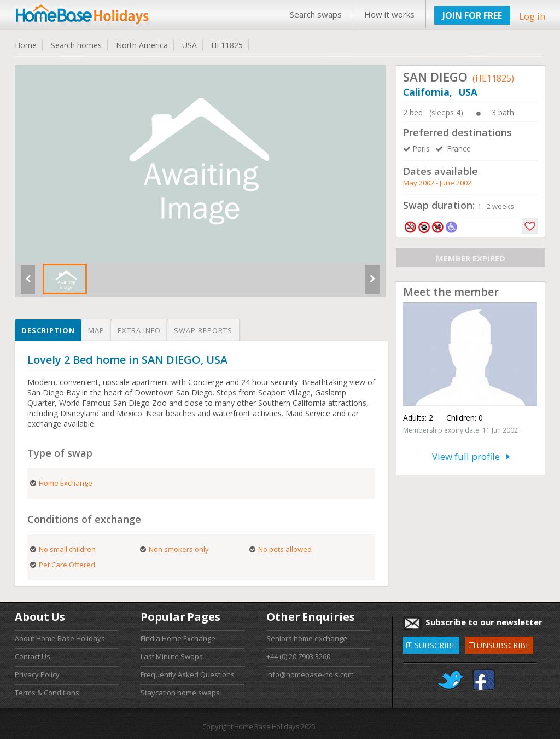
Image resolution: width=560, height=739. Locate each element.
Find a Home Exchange (178, 638)
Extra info (139, 330)
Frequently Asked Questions (188, 674)
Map (96, 330)
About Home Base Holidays (60, 638)
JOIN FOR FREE (472, 15)
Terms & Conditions (47, 693)
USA (189, 45)
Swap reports (203, 330)
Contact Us (33, 656)
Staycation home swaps (180, 693)
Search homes (76, 45)
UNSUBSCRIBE (499, 644)
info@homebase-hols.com (310, 674)
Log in (532, 16)
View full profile (471, 456)
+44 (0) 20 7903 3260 (298, 656)
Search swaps (316, 14)
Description (48, 330)
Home (26, 45)
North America (142, 45)
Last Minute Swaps (172, 656)
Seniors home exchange (307, 638)
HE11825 (227, 45)
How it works (389, 14)
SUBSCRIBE (431, 644)
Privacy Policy (37, 674)
